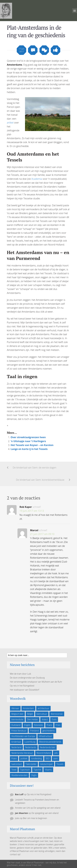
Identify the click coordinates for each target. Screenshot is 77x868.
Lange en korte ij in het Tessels (29, 449)
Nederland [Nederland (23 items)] (16, 747)
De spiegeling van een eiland (47, 808)
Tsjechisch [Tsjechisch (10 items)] (25, 770)
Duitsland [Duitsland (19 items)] (16, 725)
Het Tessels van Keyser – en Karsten (32, 445)
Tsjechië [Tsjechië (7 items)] (37, 770)
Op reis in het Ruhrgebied (22, 686)
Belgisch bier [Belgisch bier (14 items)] (17, 714)
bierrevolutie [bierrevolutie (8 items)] (17, 719)
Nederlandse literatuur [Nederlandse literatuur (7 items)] (22, 753)
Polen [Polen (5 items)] (14, 758)
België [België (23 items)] (30, 714)
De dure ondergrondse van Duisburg (27, 678)
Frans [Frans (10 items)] (49, 725)
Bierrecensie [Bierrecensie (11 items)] (57, 714)
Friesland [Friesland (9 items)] (34, 731)
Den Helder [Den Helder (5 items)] (33, 719)
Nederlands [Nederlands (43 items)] (31, 747)
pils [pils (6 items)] (56, 753)
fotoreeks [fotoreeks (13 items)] (38, 725)
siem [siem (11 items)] (56, 758)
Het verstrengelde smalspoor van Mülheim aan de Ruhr (36, 682)
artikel (10, 123)
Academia (37, 179)
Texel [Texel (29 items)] (14, 770)
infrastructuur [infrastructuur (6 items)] (45, 736)
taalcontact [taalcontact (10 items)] (17, 764)
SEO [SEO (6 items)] (48, 758)
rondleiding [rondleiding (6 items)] (36, 758)
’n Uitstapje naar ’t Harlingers (28, 441)
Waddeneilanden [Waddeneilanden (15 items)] (20, 775)
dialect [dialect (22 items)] (45, 719)
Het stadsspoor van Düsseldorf (25, 690)
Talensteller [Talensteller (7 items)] (31, 764)
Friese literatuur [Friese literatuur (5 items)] (19, 731)
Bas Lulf (19, 794)
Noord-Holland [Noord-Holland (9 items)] (44, 753)
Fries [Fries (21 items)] (58, 725)
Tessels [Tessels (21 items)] (60, 764)
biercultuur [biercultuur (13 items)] (42, 714)
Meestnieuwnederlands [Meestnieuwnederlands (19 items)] (50, 742)
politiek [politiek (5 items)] (24, 758)
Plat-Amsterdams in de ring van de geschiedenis (36, 31)
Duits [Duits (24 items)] (54, 719)
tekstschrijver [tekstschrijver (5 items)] (46, 764)
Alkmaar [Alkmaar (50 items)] (15, 708)
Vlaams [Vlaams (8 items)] (48, 770)
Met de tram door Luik (21, 674)
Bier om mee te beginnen (35, 818)
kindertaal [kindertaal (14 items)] (16, 742)
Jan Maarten (22, 813)
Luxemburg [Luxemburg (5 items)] (30, 742)
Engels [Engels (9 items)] (27, 725)
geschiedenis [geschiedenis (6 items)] (49, 731)
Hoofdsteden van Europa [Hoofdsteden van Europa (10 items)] (23, 736)
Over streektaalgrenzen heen (28, 437)
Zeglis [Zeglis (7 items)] (34, 775)
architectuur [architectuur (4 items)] (43, 708)
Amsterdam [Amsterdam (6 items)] (28, 708)
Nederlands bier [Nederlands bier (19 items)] (48, 747)
